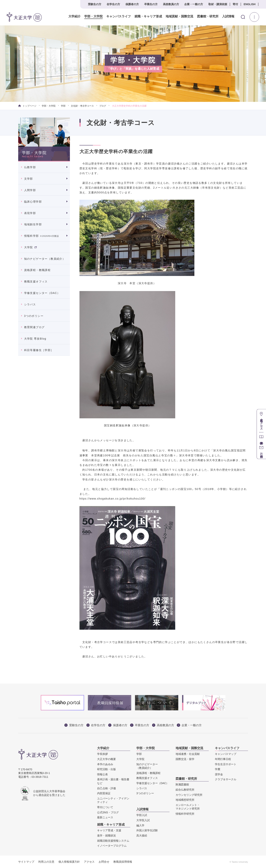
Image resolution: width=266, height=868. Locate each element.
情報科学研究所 (185, 814)
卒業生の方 (151, 4)
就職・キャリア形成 (148, 16)
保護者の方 (132, 4)
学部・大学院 (93, 16)
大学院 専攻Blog (35, 339)
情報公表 (102, 774)
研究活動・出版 (106, 769)
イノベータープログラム (112, 846)
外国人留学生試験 (147, 830)
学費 (218, 769)
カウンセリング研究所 (189, 795)
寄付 (235, 4)
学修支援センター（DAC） (42, 293)
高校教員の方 (171, 4)
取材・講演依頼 (218, 4)
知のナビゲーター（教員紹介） (45, 259)
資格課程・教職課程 (37, 270)
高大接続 (142, 836)
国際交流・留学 (185, 759)
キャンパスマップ (226, 754)
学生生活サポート (226, 764)
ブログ (103, 106)
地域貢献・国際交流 (179, 16)
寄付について (105, 807)
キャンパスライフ (119, 16)
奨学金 (219, 774)
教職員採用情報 (123, 862)
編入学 (140, 825)
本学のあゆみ (105, 764)
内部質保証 (104, 793)
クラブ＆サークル (226, 779)
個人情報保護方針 (69, 862)
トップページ (27, 106)
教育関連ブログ (34, 327)
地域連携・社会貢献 (188, 754)
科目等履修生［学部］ (39, 350)
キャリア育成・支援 (109, 830)
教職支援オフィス (36, 281)
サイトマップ (26, 862)
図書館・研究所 (208, 16)
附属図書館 (182, 784)
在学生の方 (113, 4)
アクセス (89, 862)
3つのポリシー (34, 316)
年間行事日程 (223, 759)
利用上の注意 (46, 862)
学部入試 (142, 815)
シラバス (30, 304)
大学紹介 (74, 16)
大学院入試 (143, 820)
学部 (63, 106)
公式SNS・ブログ (108, 812)
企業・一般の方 (194, 4)
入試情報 (228, 16)
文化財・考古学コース (82, 106)
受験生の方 (95, 4)
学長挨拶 (102, 754)
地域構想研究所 (185, 800)
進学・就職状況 (106, 836)
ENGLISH (250, 4)
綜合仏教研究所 (185, 790)
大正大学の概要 (106, 759)
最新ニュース (105, 817)
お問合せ (104, 862)
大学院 (30, 247)
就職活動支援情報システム (113, 841)
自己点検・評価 (106, 788)
